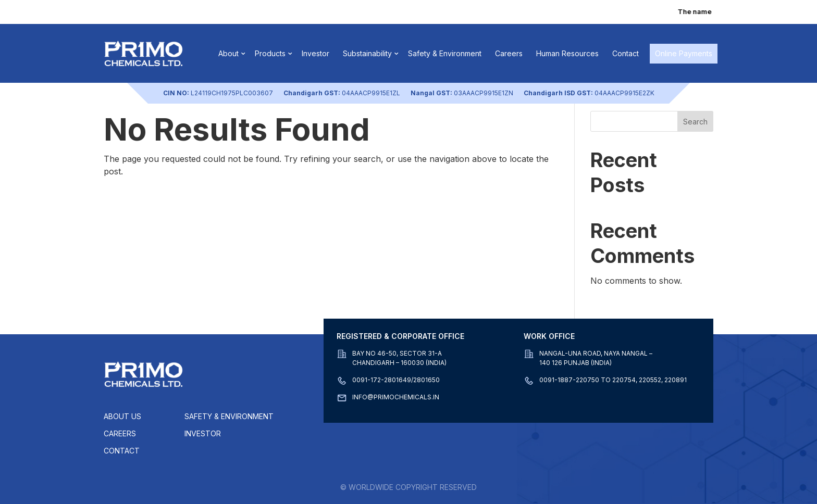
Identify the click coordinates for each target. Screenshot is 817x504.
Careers (509, 53)
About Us (122, 416)
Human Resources (567, 53)
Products (270, 53)
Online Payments (684, 53)
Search (695, 122)
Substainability (367, 53)
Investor (315, 53)
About (228, 53)
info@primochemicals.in (396, 397)
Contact (626, 53)
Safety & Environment (445, 53)
